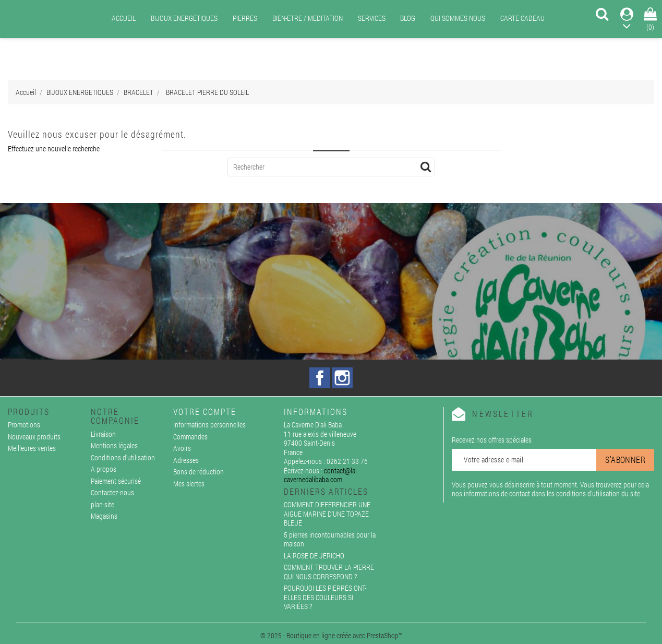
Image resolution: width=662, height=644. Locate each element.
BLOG (408, 18)
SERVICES (372, 18)
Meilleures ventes (32, 448)
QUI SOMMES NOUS (458, 18)
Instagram (342, 378)
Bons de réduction (198, 472)
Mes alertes (189, 484)
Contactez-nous (112, 492)
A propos (104, 469)
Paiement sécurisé (116, 481)
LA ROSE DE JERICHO (314, 556)
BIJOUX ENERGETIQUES (184, 18)
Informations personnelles (209, 425)
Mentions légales (114, 445)
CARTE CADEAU (522, 18)
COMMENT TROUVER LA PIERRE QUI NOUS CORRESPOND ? (329, 572)
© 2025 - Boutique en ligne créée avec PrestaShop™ (331, 635)
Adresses (186, 460)
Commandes (190, 437)
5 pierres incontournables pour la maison (330, 539)
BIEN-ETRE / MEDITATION (308, 18)
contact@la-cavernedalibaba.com (320, 475)
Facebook (320, 378)
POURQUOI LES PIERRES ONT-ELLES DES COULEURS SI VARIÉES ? (325, 597)
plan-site (103, 504)
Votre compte (205, 412)
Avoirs (182, 448)
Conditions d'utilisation (123, 457)
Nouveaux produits (34, 437)
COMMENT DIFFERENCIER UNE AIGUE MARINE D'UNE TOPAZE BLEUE (327, 514)
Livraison (103, 434)
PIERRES (245, 18)
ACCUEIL (124, 18)
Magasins (104, 516)
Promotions (24, 425)
